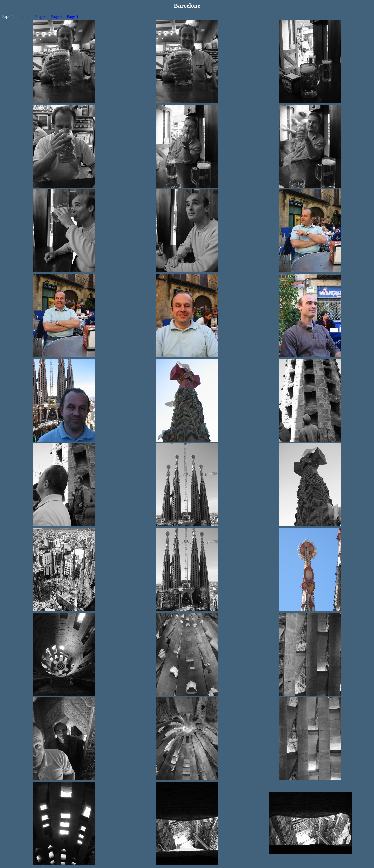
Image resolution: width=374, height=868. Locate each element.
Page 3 (41, 16)
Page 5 (72, 16)
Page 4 (57, 16)
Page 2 (24, 16)
